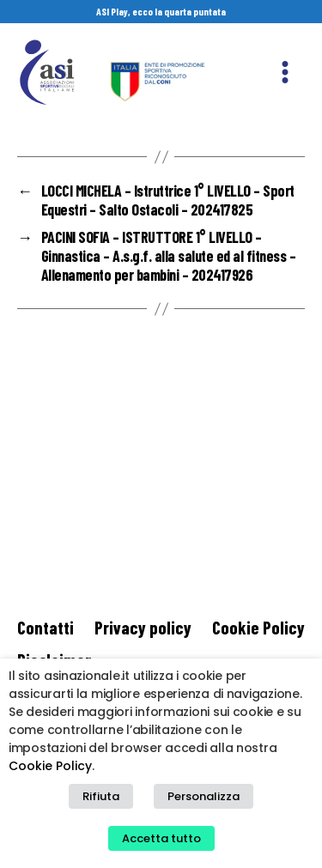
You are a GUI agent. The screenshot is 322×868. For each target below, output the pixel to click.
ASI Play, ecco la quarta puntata (161, 11)
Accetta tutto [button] (161, 838)
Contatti (46, 627)
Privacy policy (143, 627)
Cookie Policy (258, 627)
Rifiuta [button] (101, 796)
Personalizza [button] (204, 796)
